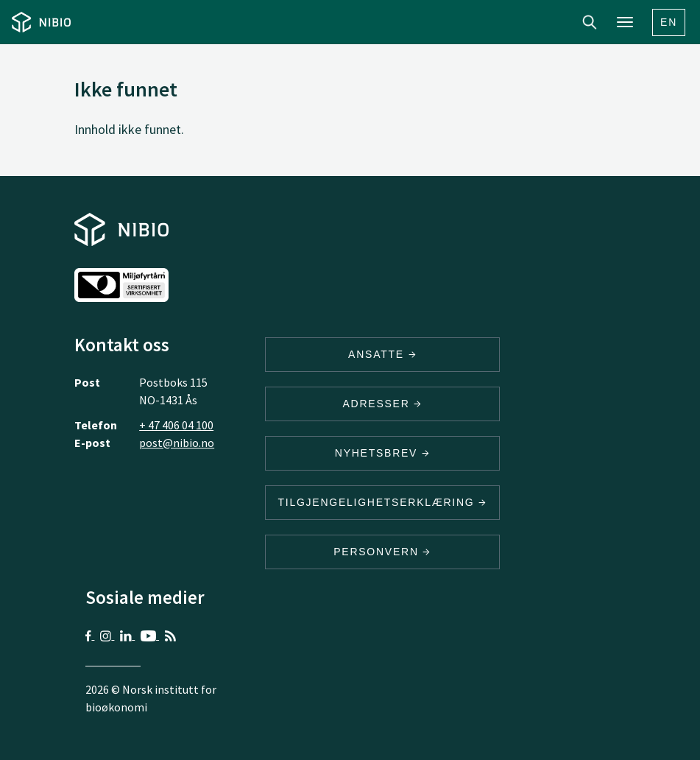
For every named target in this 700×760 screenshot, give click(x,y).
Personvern (382, 552)
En (669, 22)
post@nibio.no (177, 443)
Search (590, 22)
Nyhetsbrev (383, 453)
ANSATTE (382, 354)
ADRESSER (382, 404)
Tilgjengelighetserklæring (382, 502)
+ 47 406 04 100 (176, 425)
